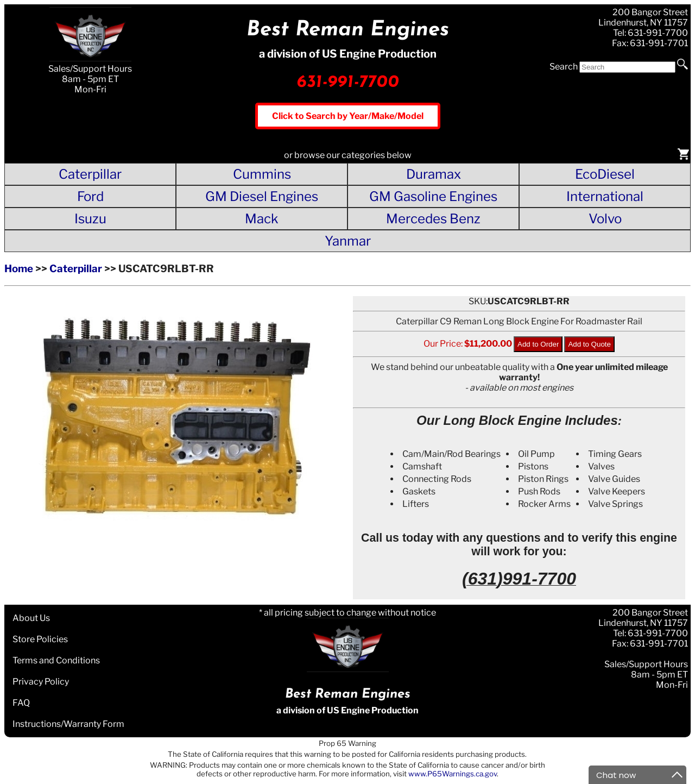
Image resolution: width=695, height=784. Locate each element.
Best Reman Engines (348, 30)
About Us (31, 618)
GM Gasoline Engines (433, 196)
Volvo (605, 219)
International (605, 196)
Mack (262, 219)
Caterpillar (90, 174)
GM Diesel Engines (262, 196)
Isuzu (90, 219)
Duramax (434, 174)
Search (564, 67)
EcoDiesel (605, 174)
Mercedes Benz (433, 219)
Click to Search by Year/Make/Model (348, 116)
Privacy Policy (41, 682)
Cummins (262, 174)
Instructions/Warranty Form (68, 724)
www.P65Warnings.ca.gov (453, 774)
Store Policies (40, 639)
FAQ (21, 703)
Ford (90, 196)
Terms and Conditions (56, 660)
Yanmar (348, 241)
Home (19, 269)
